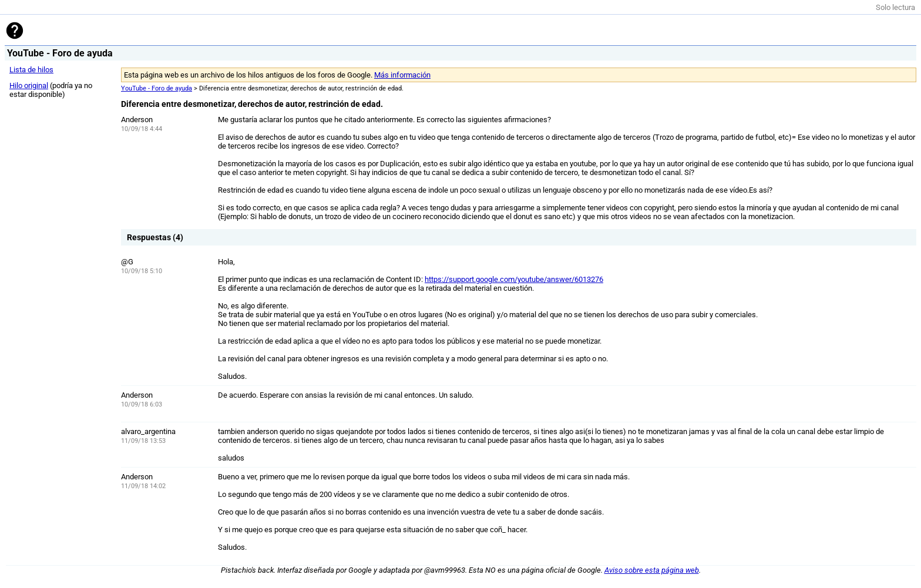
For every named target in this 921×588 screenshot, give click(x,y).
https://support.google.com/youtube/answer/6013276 (514, 279)
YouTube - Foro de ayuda (157, 88)
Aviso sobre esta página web (652, 570)
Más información (402, 75)
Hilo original (29, 85)
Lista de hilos (31, 70)
